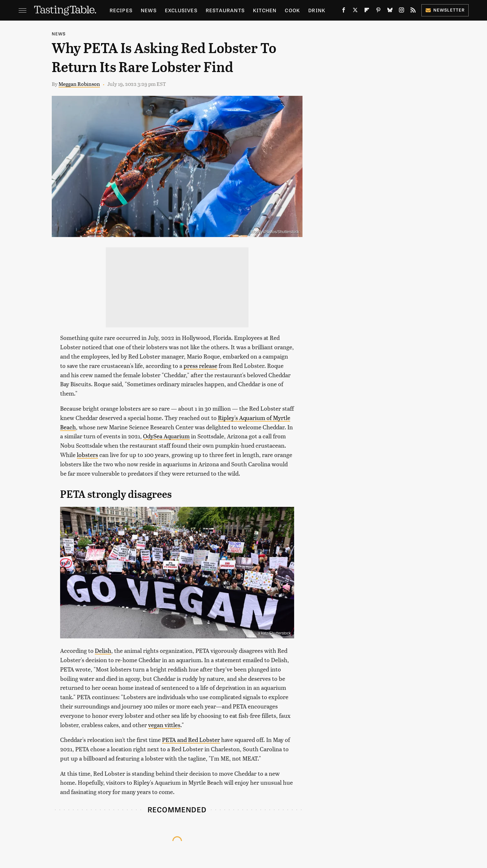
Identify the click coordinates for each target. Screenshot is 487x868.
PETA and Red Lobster (191, 740)
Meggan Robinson (79, 84)
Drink (317, 10)
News (149, 10)
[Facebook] (344, 11)
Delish (103, 650)
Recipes (121, 10)
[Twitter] (355, 11)
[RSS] (413, 11)
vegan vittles (164, 725)
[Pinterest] (378, 11)
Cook (292, 10)
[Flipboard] (367, 11)
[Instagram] (401, 11)
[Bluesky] (390, 11)
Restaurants (225, 10)
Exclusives (181, 10)
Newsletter (445, 10)
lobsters (87, 455)
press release (200, 365)
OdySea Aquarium (166, 436)
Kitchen (265, 10)
